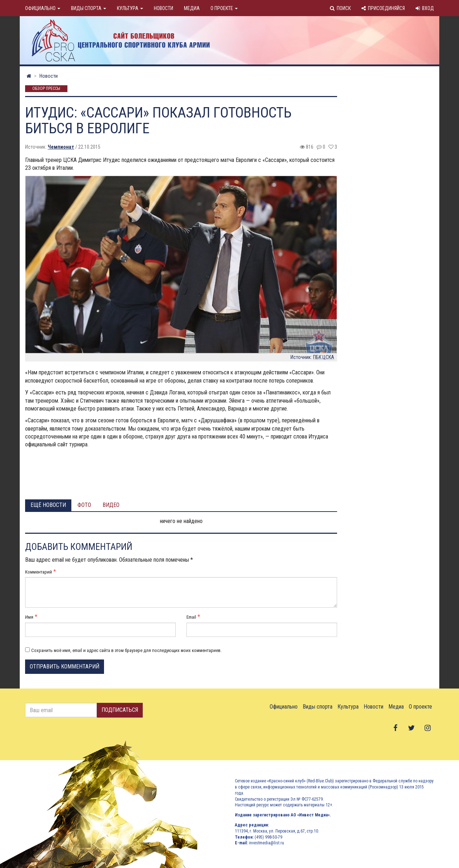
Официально (43, 8)
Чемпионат (61, 147)
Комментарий (39, 572)
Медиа (192, 8)
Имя (29, 617)
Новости (164, 8)
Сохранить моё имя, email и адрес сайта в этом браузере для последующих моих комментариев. (126, 650)
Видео (111, 505)
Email (191, 617)
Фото (84, 505)
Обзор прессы (46, 89)
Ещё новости (48, 505)
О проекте (224, 8)
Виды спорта (89, 8)
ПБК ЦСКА (324, 357)
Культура (130, 8)
